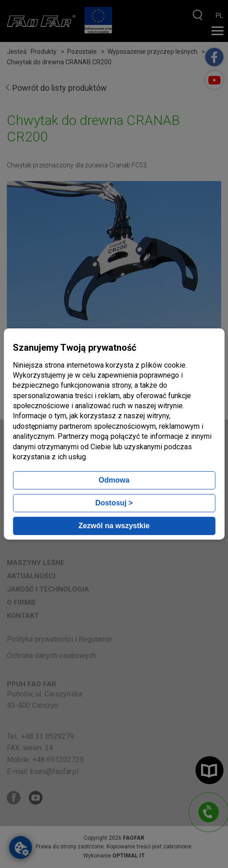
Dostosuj (114, 503)
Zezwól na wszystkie (114, 526)
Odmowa (114, 480)
